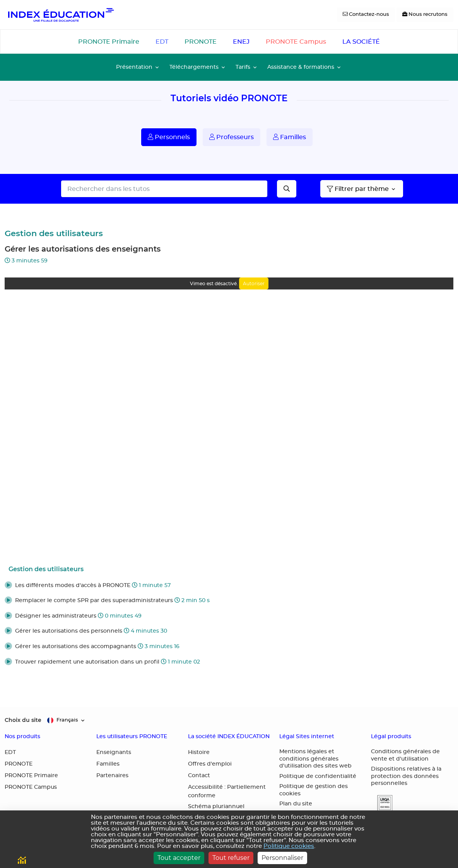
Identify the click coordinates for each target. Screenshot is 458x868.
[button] (229, 586)
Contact (199, 776)
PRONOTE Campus (296, 42)
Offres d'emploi (210, 764)
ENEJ (241, 42)
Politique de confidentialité (318, 776)
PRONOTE (201, 42)
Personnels (169, 137)
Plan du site (296, 804)
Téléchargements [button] (194, 67)
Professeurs (232, 137)
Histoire (199, 752)
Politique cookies (289, 846)
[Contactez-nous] (366, 15)
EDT (162, 42)
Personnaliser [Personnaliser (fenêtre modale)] (282, 858)
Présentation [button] (134, 67)
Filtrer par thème (358, 189)
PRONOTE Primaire (109, 42)
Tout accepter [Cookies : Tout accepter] (179, 858)
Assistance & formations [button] (301, 67)
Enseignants (114, 752)
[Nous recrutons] (425, 15)
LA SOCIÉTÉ (361, 42)
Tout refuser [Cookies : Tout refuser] (231, 858)
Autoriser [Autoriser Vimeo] (254, 283)
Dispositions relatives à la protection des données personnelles (406, 776)
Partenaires (112, 776)
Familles (290, 137)
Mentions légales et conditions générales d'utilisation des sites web (315, 759)
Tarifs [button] (243, 67)
